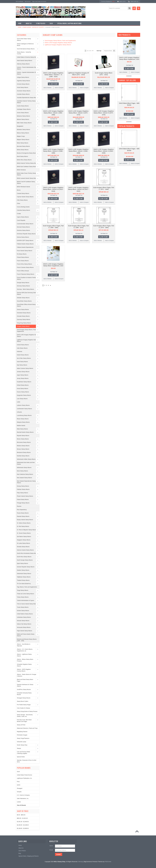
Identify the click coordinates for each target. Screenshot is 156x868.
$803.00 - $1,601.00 (22, 818)
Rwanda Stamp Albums (23, 516)
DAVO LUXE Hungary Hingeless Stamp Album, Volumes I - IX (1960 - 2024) (53, 75)
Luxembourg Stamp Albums (24, 415)
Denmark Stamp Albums (23, 227)
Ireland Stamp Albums (23, 355)
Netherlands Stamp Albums (24, 468)
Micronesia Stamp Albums (24, 442)
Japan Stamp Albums (23, 375)
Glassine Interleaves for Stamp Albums (25, 685)
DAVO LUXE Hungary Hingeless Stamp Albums (27, 336)
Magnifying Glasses (22, 732)
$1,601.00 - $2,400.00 (23, 822)
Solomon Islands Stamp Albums (25, 550)
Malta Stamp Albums (22, 429)
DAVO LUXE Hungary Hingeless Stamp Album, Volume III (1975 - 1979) (104, 113)
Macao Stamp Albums (23, 419)
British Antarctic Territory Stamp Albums (27, 163)
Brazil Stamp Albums (22, 156)
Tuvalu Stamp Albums (23, 607)
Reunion (19, 506)
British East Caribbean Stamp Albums (27, 167)
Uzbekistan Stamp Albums (24, 617)
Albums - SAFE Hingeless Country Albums (24, 670)
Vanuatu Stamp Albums (23, 621)
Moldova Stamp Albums (23, 446)
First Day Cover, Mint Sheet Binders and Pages (24, 721)
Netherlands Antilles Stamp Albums (26, 459)
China (18, 203)
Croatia (19, 214)
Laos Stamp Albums (22, 399)
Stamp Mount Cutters (23, 701)
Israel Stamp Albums (22, 362)
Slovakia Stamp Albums (23, 547)
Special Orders (21, 757)
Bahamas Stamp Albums (23, 116)
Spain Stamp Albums (22, 563)
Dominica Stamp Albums (23, 230)
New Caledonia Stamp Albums (25, 474)
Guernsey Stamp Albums (24, 320)
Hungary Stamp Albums (23, 326)
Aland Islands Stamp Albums (25, 61)
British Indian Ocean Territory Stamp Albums (27, 174)
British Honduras (21, 170)
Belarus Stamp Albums (23, 133)
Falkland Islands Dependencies (25, 247)
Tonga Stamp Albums (23, 590)
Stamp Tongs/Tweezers (23, 738)
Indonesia (19, 352)
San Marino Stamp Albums (24, 537)
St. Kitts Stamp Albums (23, 526)
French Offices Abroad (23, 271)
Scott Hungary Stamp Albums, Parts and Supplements (28, 331)
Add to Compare (59, 88)
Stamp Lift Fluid (21, 725)
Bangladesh (20, 126)
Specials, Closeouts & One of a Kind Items (27, 761)
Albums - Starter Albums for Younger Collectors (27, 675)
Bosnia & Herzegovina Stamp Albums (27, 153)
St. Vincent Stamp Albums (24, 533)
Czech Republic (21, 220)
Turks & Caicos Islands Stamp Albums (27, 604)
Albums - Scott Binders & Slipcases (24, 645)
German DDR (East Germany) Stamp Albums (27, 293)
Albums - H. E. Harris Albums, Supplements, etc (25, 650)
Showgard (20, 788)
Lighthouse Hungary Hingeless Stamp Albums (27, 341)
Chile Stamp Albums (22, 200)
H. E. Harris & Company (23, 795)
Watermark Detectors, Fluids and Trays (27, 728)
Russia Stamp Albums (23, 513)
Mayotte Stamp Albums (23, 436)
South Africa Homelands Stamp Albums (27, 553)
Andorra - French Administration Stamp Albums (27, 68)
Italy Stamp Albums (22, 365)
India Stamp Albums (22, 348)
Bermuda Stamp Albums (23, 146)
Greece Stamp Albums (23, 310)
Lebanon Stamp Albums (23, 405)
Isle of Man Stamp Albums (24, 358)
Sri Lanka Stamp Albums (23, 543)
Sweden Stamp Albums (23, 570)
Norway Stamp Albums (23, 486)
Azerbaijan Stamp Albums (24, 109)
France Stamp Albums (23, 261)
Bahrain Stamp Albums (23, 119)
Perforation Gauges (22, 735)
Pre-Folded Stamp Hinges (24, 705)
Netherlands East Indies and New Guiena (26, 463)
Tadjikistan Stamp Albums (24, 577)
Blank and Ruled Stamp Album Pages (25, 680)
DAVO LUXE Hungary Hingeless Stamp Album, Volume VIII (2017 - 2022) (78, 189)
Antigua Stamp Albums (23, 77)
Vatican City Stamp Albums (24, 624)
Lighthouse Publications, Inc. (25, 778)
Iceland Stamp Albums (23, 345)
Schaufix (19, 792)
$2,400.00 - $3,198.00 (23, 825)
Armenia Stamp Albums (23, 84)
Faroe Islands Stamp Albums (25, 251)
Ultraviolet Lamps (22, 742)
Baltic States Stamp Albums (24, 123)
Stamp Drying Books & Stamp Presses (27, 711)
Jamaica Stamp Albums (23, 372)
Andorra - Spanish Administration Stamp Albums (28, 73)
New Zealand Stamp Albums (24, 478)
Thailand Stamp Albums (23, 580)
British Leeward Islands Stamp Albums (27, 178)
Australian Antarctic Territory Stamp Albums (26, 102)
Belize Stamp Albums (23, 143)
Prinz (18, 782)
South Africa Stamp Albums (24, 557)
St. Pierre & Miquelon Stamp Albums (27, 530)
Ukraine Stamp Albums (23, 611)
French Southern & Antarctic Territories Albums (27, 278)
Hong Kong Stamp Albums (24, 323)
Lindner (19, 802)
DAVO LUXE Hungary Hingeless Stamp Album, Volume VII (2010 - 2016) (53, 189)
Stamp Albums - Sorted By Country (33, 27)
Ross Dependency (22, 510)
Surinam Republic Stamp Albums (26, 567)
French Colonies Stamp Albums (25, 267)
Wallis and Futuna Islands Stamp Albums (26, 635)
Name (51, 846)
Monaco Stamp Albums (23, 449)
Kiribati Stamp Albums (23, 385)
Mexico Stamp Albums (23, 439)
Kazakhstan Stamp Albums (24, 382)
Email (51, 850)
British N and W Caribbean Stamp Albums (26, 183)
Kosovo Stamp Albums (23, 392)
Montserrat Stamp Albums (24, 452)
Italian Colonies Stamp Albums (25, 368)
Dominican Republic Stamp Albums (26, 234)
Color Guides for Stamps (23, 708)
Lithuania (19, 412)
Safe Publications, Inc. (23, 799)
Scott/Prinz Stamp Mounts (24, 690)
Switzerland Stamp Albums (24, 574)
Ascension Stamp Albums (24, 91)
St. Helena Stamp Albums (24, 523)
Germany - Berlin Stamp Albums (25, 289)
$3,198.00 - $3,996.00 (23, 828)
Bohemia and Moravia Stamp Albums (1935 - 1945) (27, 640)
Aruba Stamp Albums (23, 87)
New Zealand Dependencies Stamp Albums (26, 482)
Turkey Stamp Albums (23, 597)
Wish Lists (122, 1)
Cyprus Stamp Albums (23, 217)
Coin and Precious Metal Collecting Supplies (23, 753)
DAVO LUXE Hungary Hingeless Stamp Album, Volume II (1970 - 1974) (78, 113)
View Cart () (134, 1)
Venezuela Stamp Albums (24, 627)
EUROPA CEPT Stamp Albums (25, 241)
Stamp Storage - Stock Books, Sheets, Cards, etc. (25, 716)
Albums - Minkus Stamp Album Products (25, 660)
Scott (18, 772)
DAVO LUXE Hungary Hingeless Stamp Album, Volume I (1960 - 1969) (53, 113)
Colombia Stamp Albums (23, 210)
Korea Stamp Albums (23, 389)
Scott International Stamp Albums (26, 49)
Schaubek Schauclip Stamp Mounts (24, 694)
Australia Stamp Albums (23, 94)
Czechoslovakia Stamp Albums (25, 224)
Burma (19, 190)
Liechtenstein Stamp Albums (24, 409)
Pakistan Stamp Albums (23, 489)
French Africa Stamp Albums (24, 264)
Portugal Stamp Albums (23, 503)
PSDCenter (108, 862)
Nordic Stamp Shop (22, 745)
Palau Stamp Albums (22, 493)
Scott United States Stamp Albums (24, 40)
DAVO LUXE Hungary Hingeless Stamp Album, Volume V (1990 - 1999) (78, 151)
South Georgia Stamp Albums (25, 560)
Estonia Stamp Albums (23, 237)
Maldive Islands (21, 426)
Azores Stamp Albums (23, 113)
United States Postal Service (24, 775)
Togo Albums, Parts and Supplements (27, 587)
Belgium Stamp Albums (23, 140)
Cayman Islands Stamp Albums (25, 197)
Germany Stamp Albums (23, 286)
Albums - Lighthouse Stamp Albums (24, 655)
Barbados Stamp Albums (23, 130)
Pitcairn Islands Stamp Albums (25, 496)
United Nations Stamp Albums (25, 614)
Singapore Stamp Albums (24, 540)
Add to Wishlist (47, 88)
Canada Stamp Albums (23, 193)
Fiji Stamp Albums (22, 254)
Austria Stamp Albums (23, 106)
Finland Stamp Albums (23, 257)
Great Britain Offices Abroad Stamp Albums (26, 305)
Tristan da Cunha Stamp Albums (25, 594)
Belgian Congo (21, 136)
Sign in (34, 1)
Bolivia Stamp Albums (23, 150)
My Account (28, 1)
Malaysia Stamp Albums (23, 422)
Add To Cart (54, 84)
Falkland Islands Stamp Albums (25, 244)
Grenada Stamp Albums (23, 316)
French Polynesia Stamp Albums (26, 274)
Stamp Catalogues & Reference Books (25, 45)
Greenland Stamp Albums (24, 313)
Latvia (19, 402)
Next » (93, 51)
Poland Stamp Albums (23, 500)
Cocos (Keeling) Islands (23, 207)
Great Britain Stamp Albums (24, 301)
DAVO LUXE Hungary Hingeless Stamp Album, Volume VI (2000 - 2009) (104, 151)
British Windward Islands (23, 187)
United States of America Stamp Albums (28, 57)
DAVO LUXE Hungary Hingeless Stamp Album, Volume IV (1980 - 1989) (53, 151)
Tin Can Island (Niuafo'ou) (24, 584)
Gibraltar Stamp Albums (23, 298)
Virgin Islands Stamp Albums (25, 631)
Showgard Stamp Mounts (24, 698)
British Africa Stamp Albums (24, 160)
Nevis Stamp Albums (22, 471)
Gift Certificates (20, 1)
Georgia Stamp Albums (23, 283)
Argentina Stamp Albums (23, 81)
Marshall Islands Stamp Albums (25, 432)
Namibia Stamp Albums (23, 456)
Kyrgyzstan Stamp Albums (24, 395)
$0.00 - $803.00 (21, 815)
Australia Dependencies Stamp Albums (27, 98)
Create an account (42, 1)
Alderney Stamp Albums (23, 64)
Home (19, 27)
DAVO (19, 785)
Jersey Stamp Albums (23, 378)
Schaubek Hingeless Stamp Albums (24, 665)
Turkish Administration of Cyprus (25, 600)
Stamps (19, 748)
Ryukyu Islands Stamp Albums (25, 520)
